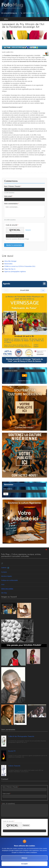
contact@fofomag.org (10, 13)
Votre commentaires (11, 204)
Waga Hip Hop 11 (10, 269)
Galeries (5, 568)
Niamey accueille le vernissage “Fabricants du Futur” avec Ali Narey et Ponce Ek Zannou (25, 360)
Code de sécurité (12, 225)
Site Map (4, 593)
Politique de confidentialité (9, 580)
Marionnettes (8, 264)
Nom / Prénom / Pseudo (13, 186)
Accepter (24, 864)
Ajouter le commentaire (14, 245)
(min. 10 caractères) (24, 810)
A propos (4, 572)
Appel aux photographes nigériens (15, 272)
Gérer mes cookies (7, 589)
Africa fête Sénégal (10, 261)
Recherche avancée (24, 381)
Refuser (25, 858)
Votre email (8, 196)
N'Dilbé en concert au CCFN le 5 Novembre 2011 (20, 266)
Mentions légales (7, 576)
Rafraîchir (28, 230)
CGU (3, 585)
